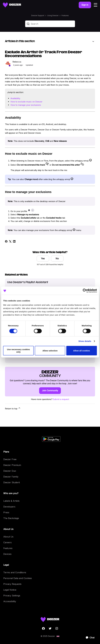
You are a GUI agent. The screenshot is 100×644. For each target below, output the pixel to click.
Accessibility (10, 601)
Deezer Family (11, 477)
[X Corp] (10, 241)
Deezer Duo (10, 471)
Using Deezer (53, 15)
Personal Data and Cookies (18, 578)
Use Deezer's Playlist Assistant (28, 282)
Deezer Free (10, 459)
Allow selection (50, 351)
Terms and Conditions (15, 572)
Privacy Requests (12, 584)
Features (65, 15)
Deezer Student (12, 482)
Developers (9, 507)
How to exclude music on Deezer (26, 102)
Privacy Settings (12, 596)
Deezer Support (38, 15)
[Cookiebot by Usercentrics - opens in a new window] (85, 291)
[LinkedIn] (14, 241)
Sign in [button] (85, 5)
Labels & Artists (11, 501)
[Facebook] (6, 241)
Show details (85, 341)
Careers (7, 542)
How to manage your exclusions (26, 105)
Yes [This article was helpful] (43, 258)
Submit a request (61, 399)
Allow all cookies (82, 351)
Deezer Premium (12, 465)
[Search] (50, 24)
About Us (8, 537)
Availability (15, 98)
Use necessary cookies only (18, 351)
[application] (89, 638)
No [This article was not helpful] (57, 258)
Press (6, 512)
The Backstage (11, 518)
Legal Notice (10, 590)
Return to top (13, 408)
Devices (7, 554)
